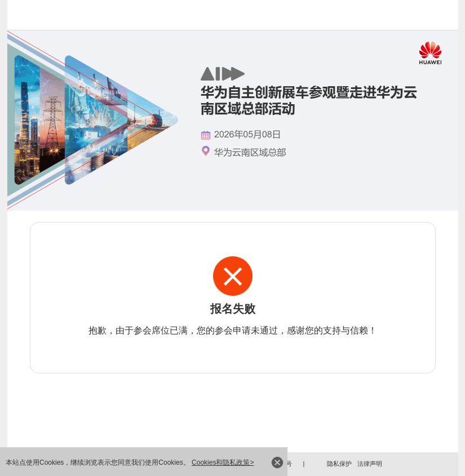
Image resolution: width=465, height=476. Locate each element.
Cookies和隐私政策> (223, 462)
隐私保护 (339, 464)
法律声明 (370, 464)
